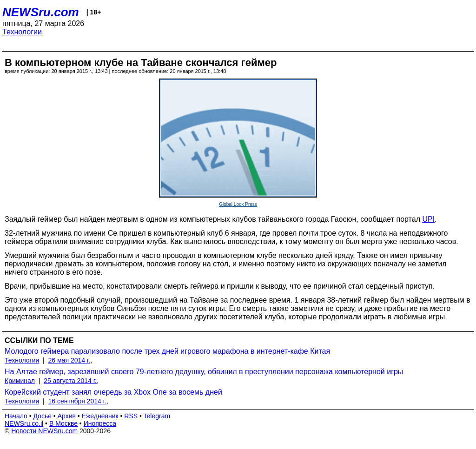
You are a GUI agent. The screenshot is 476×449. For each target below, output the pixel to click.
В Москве (63, 423)
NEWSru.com (41, 12)
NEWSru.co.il (24, 423)
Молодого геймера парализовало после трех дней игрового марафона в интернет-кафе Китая (167, 351)
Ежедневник (100, 416)
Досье (42, 416)
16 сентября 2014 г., (78, 401)
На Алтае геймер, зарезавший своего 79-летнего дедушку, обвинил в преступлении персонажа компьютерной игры (204, 372)
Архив (67, 416)
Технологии (22, 32)
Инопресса (100, 423)
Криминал (20, 381)
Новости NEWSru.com (44, 431)
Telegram (157, 416)
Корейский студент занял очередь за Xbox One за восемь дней (113, 392)
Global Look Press (238, 204)
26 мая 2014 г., (70, 360)
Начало (16, 416)
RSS (131, 416)
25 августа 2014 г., (71, 381)
